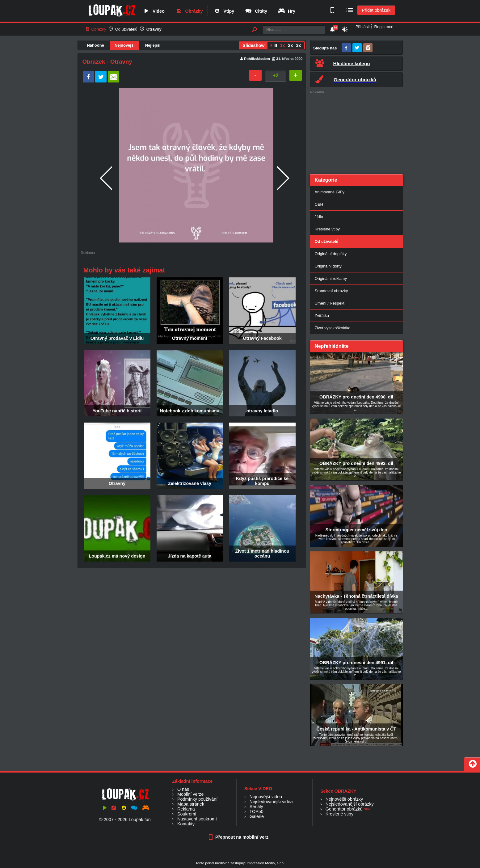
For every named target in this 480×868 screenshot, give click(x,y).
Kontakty (186, 824)
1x (282, 45)
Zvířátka (322, 316)
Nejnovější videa (266, 797)
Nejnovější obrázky (344, 799)
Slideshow (253, 45)
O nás (183, 789)
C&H (319, 204)
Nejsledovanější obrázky (350, 804)
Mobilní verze (191, 794)
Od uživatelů (126, 29)
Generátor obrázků (344, 809)
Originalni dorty (328, 266)
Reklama (186, 809)
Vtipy (224, 11)
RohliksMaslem (257, 59)
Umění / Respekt (330, 303)
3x (298, 45)
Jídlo (319, 217)
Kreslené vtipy (327, 229)
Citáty (256, 11)
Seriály (256, 807)
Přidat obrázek (376, 10)
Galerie (257, 816)
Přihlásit (363, 27)
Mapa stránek (191, 804)
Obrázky (189, 11)
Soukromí (187, 814)
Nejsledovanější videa (271, 802)
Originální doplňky (331, 254)
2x (290, 45)
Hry (286, 11)
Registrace (384, 27)
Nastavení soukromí (197, 819)
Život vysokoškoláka (333, 328)
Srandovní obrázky (331, 291)
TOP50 (256, 811)
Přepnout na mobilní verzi (240, 837)
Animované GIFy (330, 192)
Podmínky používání (197, 799)
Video (154, 11)
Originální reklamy (331, 278)
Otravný (154, 29)
